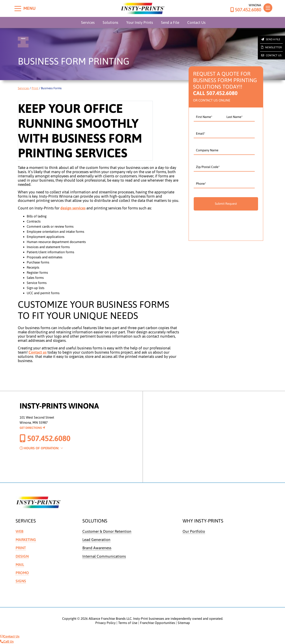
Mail (20, 565)
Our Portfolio (194, 531)
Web (19, 531)
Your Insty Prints (140, 22)
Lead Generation (96, 540)
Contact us (38, 352)
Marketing (26, 540)
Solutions (110, 22)
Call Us (7, 641)
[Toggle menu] (18, 8)
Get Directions (32, 428)
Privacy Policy (105, 623)
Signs (21, 581)
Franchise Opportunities (158, 623)
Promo (22, 573)
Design (22, 556)
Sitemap (184, 623)
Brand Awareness (97, 548)
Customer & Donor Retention (107, 531)
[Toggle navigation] (268, 8)
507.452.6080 (246, 10)
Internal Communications (104, 556)
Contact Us (196, 22)
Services (88, 22)
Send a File (170, 22)
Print (35, 88)
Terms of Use (128, 623)
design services (73, 208)
